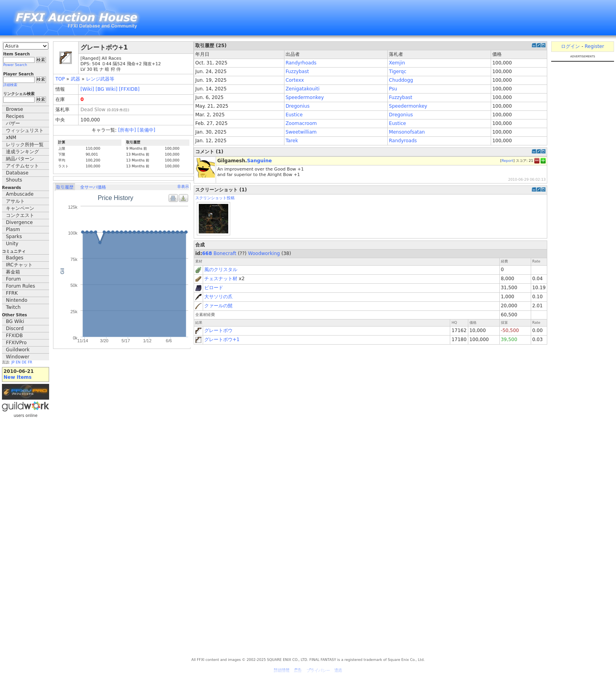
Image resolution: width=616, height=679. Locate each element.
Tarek (292, 141)
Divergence (19, 222)
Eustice (294, 115)
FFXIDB (14, 336)
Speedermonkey (305, 97)
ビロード (214, 288)
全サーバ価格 (93, 187)
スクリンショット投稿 (215, 198)
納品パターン (20, 159)
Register (594, 46)
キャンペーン (20, 208)
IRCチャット (19, 265)
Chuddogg (401, 80)
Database (17, 173)
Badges (15, 258)
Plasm (13, 229)
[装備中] (146, 130)
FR (30, 362)
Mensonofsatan (407, 132)
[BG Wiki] (106, 89)
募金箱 (13, 272)
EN (18, 362)
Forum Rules (20, 286)
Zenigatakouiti (302, 89)
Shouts (14, 180)
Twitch (13, 307)
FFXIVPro (16, 343)
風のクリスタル (221, 270)
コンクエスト (20, 215)
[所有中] (127, 130)
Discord (15, 328)
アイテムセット (22, 166)
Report (508, 161)
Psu (393, 89)
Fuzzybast (297, 72)
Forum (13, 279)
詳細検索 (10, 85)
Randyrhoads (301, 63)
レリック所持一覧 (25, 145)
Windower (18, 357)
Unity (12, 244)
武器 (75, 79)
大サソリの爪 (218, 297)
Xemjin (397, 63)
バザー (13, 123)
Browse (15, 109)
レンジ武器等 (100, 79)
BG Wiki (15, 321)
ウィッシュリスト (25, 130)
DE (24, 362)
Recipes (15, 116)
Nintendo (17, 300)
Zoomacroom (301, 123)
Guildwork (18, 350)
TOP (60, 79)
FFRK (12, 293)
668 (207, 253)
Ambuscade (20, 194)
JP (13, 362)
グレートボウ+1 (222, 339)
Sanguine (259, 161)
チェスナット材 (221, 279)
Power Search (15, 65)
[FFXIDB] (129, 89)
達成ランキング (22, 152)
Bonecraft (225, 253)
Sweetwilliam (301, 132)
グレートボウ (218, 330)
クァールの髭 (218, 306)
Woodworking (264, 253)
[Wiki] (87, 89)
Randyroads (403, 141)
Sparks (14, 237)
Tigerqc (398, 72)
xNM (11, 138)
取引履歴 (65, 187)
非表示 (183, 186)
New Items (17, 377)
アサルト (15, 201)
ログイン (570, 46)
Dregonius (298, 106)
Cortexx (295, 80)
